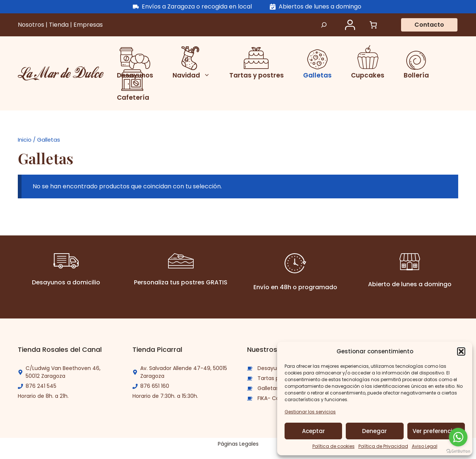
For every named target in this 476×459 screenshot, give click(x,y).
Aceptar (313, 431)
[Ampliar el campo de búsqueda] (324, 25)
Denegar (375, 431)
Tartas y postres (257, 75)
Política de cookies (334, 446)
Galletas (317, 75)
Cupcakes (368, 75)
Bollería (416, 75)
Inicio (25, 140)
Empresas (88, 25)
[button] (461, 351)
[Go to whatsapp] (458, 437)
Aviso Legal (425, 446)
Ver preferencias (436, 431)
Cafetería (133, 98)
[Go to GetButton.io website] (458, 451)
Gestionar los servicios (310, 412)
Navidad (194, 75)
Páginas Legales (238, 444)
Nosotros (32, 25)
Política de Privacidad (383, 446)
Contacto (429, 25)
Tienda (60, 25)
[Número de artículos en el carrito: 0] (373, 25)
